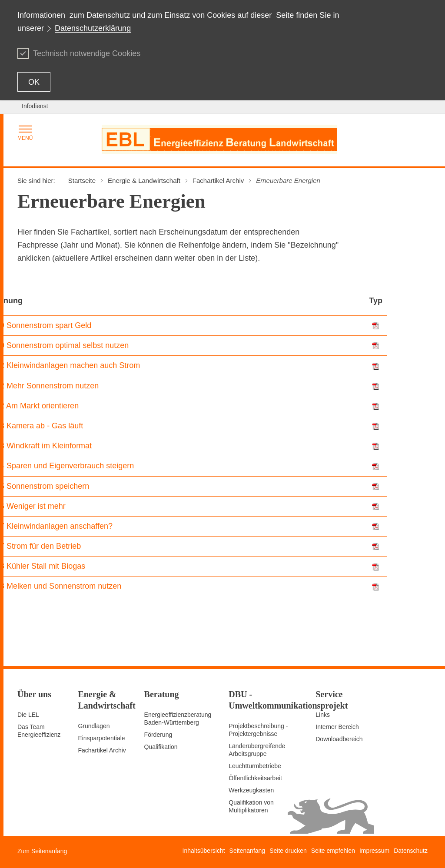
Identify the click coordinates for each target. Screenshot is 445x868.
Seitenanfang (247, 851)
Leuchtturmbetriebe (255, 766)
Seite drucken (288, 851)
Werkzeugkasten (251, 790)
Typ (376, 301)
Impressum (374, 851)
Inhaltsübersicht (204, 851)
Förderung (158, 735)
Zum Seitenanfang (42, 851)
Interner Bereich (337, 727)
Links (323, 715)
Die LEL (28, 715)
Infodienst (35, 106)
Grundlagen (94, 726)
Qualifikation (161, 747)
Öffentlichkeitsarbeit (255, 778)
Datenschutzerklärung (93, 28)
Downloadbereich (339, 739)
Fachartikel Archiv (102, 750)
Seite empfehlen (333, 851)
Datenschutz (411, 851)
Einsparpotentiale (101, 738)
